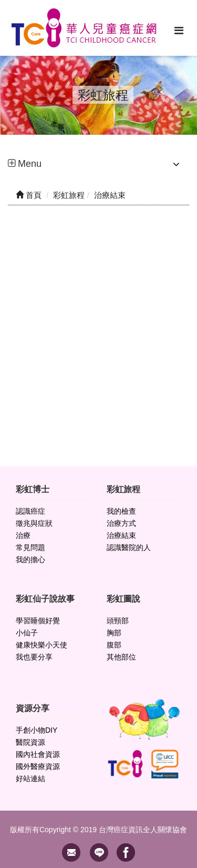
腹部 (114, 645)
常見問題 (30, 547)
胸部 (114, 633)
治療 (23, 535)
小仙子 (27, 633)
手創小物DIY (37, 730)
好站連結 (30, 779)
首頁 (29, 195)
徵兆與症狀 (34, 523)
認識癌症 (30, 511)
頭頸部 (118, 621)
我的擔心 (30, 560)
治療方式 (121, 523)
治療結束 (121, 535)
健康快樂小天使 (42, 645)
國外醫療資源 (38, 766)
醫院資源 (30, 742)
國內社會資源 (38, 754)
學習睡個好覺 (38, 621)
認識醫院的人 (129, 547)
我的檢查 (121, 511)
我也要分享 (34, 657)
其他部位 (121, 657)
